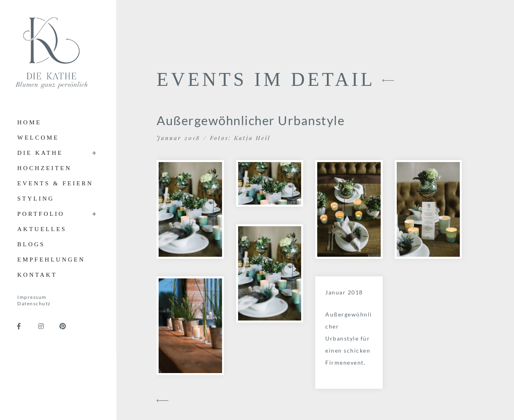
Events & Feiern (55, 183)
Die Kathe (40, 153)
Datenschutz (34, 303)
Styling (36, 199)
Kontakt (37, 275)
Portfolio (41, 214)
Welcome (38, 138)
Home (29, 122)
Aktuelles (42, 229)
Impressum (32, 297)
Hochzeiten (44, 168)
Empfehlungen (51, 260)
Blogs (31, 244)
